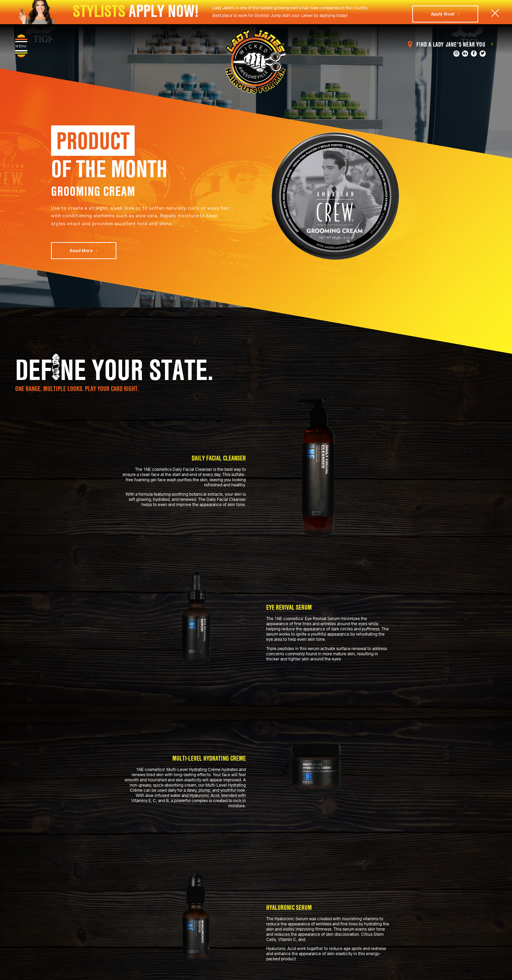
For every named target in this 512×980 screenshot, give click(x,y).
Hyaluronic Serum (289, 907)
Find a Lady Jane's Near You (450, 44)
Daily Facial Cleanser (219, 458)
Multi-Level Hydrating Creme (209, 758)
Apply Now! (445, 14)
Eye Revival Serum (289, 607)
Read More (84, 251)
